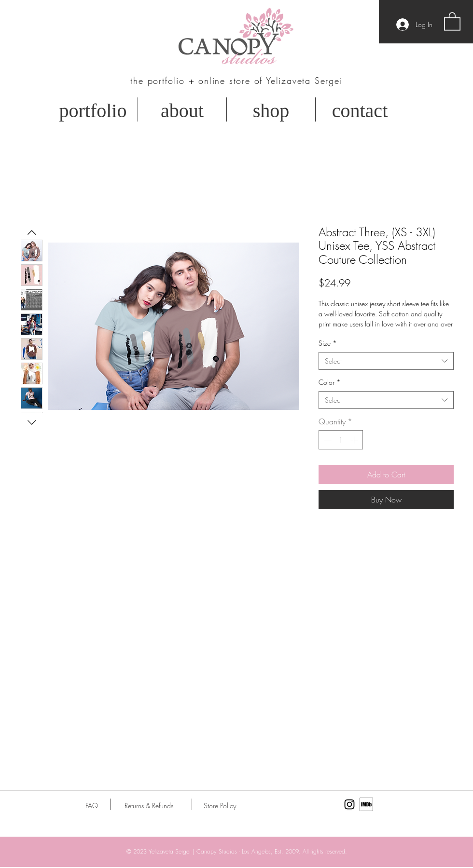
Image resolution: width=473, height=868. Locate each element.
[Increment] (355, 440)
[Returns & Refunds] (149, 806)
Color (330, 382)
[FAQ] (92, 806)
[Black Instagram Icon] (349, 804)
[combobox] (386, 361)
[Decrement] (327, 440)
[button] (452, 21)
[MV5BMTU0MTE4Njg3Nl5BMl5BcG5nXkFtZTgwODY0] (366, 804)
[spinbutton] (341, 440)
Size (328, 343)
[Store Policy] (220, 806)
